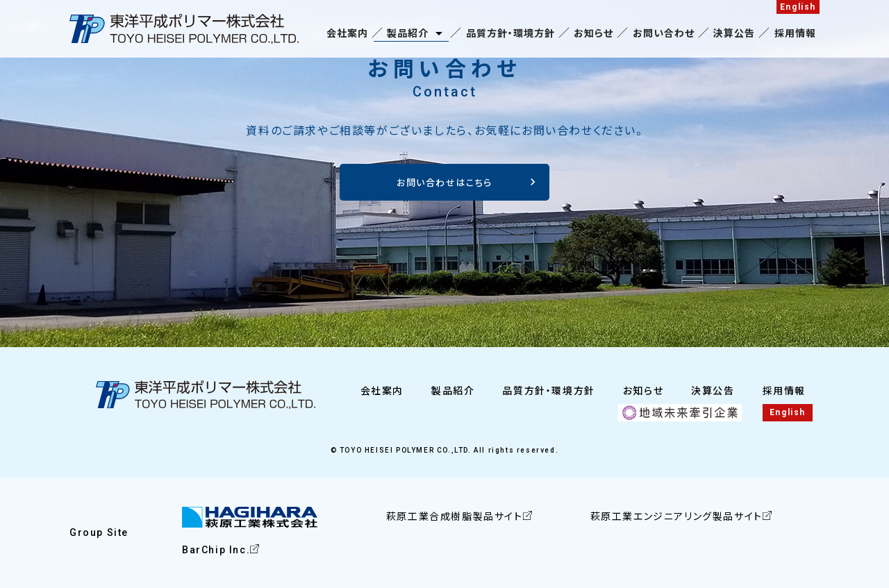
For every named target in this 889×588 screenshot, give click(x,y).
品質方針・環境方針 (510, 33)
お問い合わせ (664, 33)
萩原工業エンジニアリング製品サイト (676, 516)
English (798, 7)
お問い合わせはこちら (444, 183)
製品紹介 (408, 33)
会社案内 (347, 33)
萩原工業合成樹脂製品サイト (455, 516)
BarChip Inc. (216, 550)
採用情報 (795, 33)
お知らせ (593, 33)
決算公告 (734, 33)
